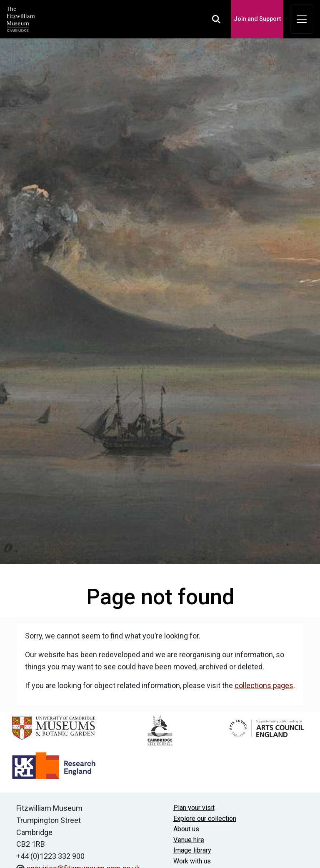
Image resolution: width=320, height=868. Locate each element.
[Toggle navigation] (302, 19)
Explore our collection (205, 819)
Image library (192, 850)
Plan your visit (194, 808)
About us (186, 829)
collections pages (264, 685)
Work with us (192, 861)
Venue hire (189, 840)
